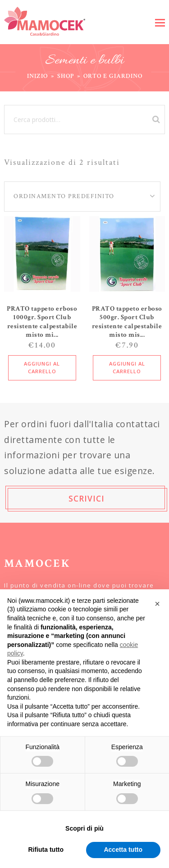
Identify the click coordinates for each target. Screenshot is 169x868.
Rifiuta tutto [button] (46, 850)
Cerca (155, 120)
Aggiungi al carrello (42, 367)
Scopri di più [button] (84, 828)
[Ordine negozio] (73, 197)
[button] (160, 22)
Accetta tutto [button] (123, 850)
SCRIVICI (87, 499)
